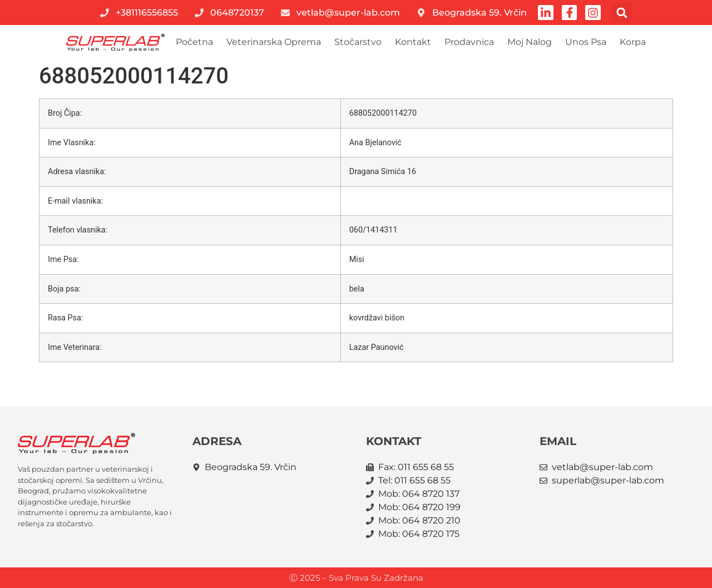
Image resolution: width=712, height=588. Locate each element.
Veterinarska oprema (274, 43)
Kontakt (413, 43)
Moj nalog (530, 43)
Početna (194, 43)
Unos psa (586, 43)
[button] (622, 13)
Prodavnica (469, 43)
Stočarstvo (358, 43)
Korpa (633, 43)
